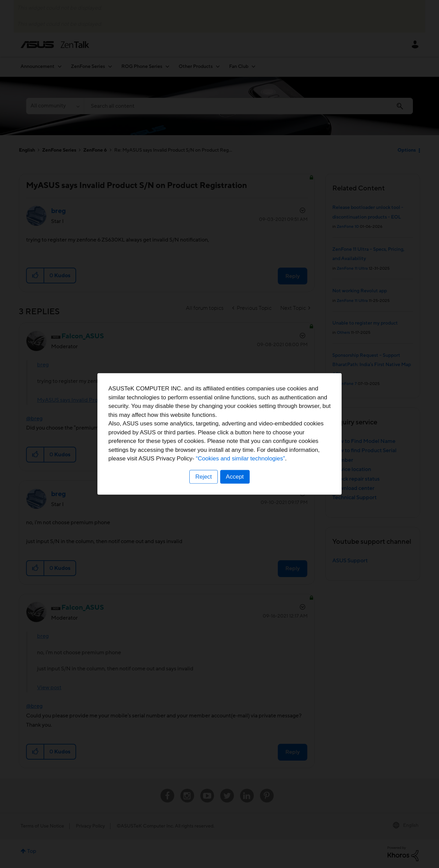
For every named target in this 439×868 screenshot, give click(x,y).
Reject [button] (203, 477)
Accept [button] (235, 477)
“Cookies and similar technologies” (240, 459)
